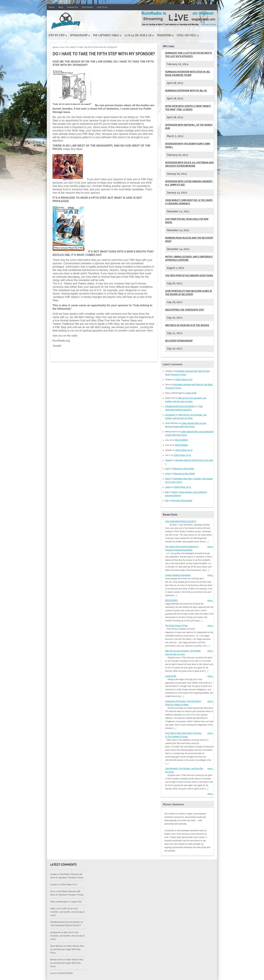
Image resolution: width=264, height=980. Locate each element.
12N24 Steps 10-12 (184, 380)
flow (167, 492)
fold (167, 501)
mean (168, 487)
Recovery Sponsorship (179, 341)
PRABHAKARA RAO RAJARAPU (180, 406)
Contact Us (72, 7)
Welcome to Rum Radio (183, 469)
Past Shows (87, 7)
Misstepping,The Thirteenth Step (185, 310)
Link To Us (102, 7)
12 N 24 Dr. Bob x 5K (139, 35)
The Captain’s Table (107, 35)
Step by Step (58, 35)
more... (211, 547)
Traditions (165, 35)
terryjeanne (170, 415)
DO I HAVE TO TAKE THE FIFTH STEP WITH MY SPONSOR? (104, 54)
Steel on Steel (188, 35)
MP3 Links (169, 46)
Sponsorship (80, 35)
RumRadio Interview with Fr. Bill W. (186, 91)
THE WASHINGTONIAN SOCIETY (181, 521)
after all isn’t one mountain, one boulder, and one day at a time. (67, 912)
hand (167, 479)
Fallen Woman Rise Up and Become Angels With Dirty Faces (67, 949)
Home (52, 7)
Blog (61, 7)
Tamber (169, 460)
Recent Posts (170, 515)
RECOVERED (181, 440)
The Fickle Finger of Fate (176, 626)
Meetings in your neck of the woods (187, 325)
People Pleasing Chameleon (178, 575)
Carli (167, 469)
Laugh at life (191, 393)
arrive (168, 474)
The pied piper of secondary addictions (189, 276)
